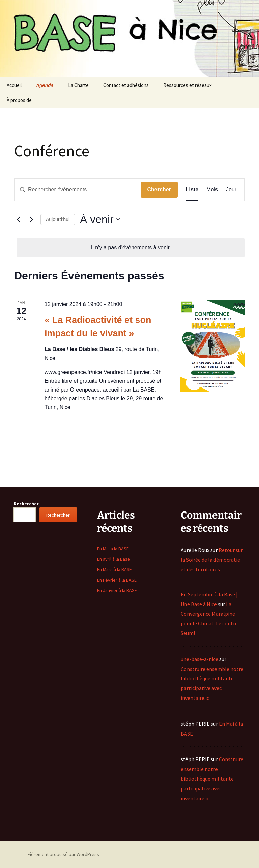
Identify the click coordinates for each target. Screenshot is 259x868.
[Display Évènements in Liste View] (192, 190)
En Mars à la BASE (114, 569)
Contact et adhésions (126, 85)
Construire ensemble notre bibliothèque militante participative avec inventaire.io (212, 779)
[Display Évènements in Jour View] (231, 190)
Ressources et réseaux (188, 85)
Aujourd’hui (58, 219)
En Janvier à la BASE (117, 590)
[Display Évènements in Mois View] (212, 190)
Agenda (45, 85)
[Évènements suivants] (31, 219)
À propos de (19, 100)
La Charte (78, 85)
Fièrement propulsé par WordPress (63, 854)
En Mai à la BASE (113, 549)
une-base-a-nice (199, 659)
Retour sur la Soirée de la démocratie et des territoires (212, 560)
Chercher (159, 190)
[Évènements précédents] (18, 219)
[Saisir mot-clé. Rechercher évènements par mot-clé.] (78, 190)
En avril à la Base (114, 559)
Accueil (14, 85)
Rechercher (26, 504)
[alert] (131, 248)
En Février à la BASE (117, 580)
